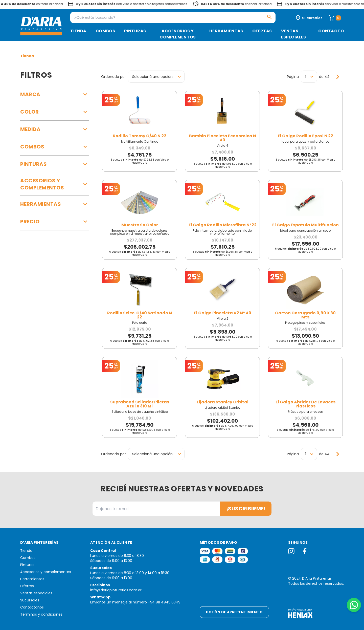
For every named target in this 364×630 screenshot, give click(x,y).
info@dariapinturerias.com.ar (116, 590)
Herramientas (226, 31)
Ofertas (262, 31)
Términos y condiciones (41, 614)
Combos (105, 31)
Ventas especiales (294, 34)
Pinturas (135, 31)
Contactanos (32, 607)
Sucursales (30, 600)
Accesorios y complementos (178, 34)
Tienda (78, 31)
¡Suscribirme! (246, 509)
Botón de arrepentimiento (234, 612)
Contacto (331, 31)
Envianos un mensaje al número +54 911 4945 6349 (135, 602)
